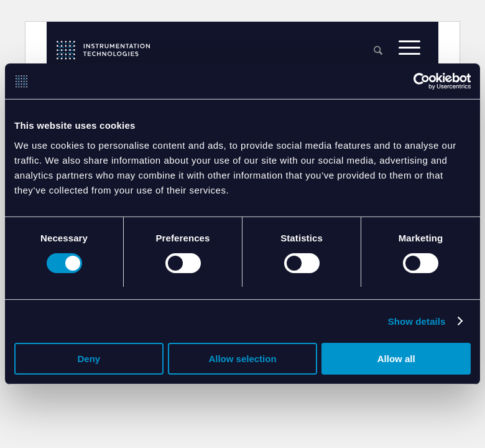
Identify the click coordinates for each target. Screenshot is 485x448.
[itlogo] (103, 50)
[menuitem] (378, 51)
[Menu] (409, 50)
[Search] (378, 51)
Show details (417, 322)
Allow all (396, 360)
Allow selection (242, 360)
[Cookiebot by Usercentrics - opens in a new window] (416, 82)
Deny (89, 360)
